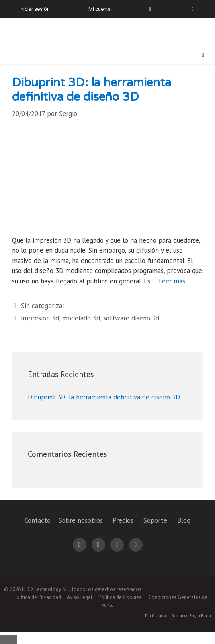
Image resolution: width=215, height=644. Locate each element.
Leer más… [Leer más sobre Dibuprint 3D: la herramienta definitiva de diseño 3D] (175, 281)
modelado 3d (81, 318)
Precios (123, 520)
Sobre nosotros (81, 520)
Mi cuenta (100, 9)
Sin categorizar (43, 306)
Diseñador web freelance (166, 616)
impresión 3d (40, 318)
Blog (184, 520)
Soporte (155, 520)
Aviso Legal (80, 597)
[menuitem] (188, 9)
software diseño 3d (131, 318)
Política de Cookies (120, 597)
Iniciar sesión (35, 9)
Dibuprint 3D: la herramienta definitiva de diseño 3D (92, 90)
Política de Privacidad (37, 597)
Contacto (38, 520)
